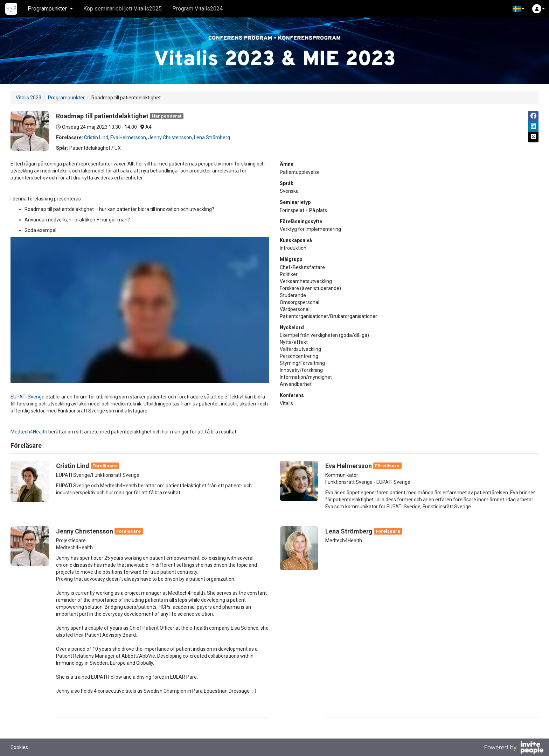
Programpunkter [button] (50, 9)
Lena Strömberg (212, 137)
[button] (519, 9)
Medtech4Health (29, 432)
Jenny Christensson (170, 137)
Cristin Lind (96, 137)
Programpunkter (66, 98)
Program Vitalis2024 (197, 9)
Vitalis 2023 (29, 98)
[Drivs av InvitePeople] (514, 748)
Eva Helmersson (128, 137)
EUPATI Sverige (27, 397)
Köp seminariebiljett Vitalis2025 (123, 9)
